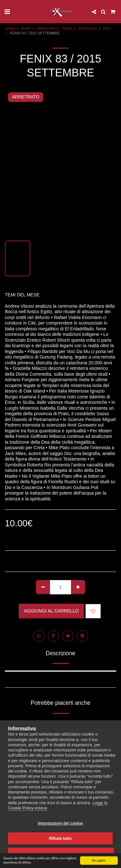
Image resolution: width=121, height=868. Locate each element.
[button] (7, 12)
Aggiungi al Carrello (51, 611)
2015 (107, 29)
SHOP (26, 29)
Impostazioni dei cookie (60, 823)
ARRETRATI (47, 29)
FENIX (67, 29)
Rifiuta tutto (60, 839)
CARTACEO (88, 29)
